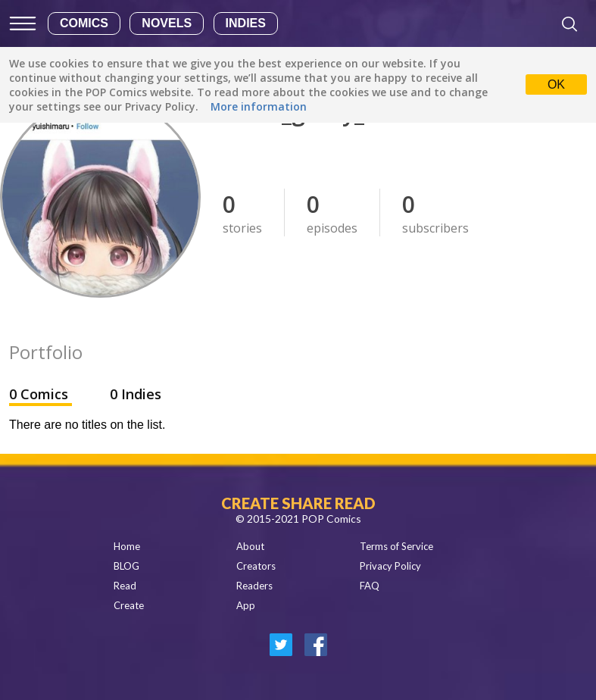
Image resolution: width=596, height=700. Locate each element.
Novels (167, 23)
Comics (84, 23)
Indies (246, 23)
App (246, 605)
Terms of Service (396, 546)
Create (129, 605)
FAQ (370, 586)
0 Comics (41, 394)
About (250, 546)
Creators (256, 566)
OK (556, 84)
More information (259, 106)
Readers (254, 586)
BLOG (126, 566)
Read (125, 586)
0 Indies (136, 394)
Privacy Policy (390, 566)
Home (127, 546)
